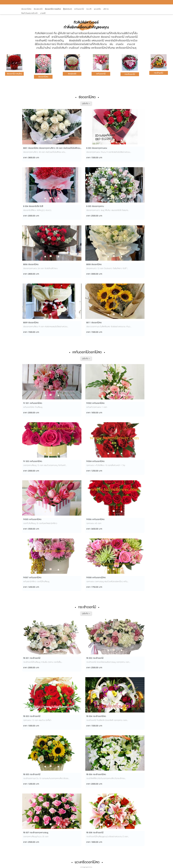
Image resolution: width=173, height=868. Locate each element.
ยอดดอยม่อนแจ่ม (30, 799)
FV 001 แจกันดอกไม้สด (31, 283)
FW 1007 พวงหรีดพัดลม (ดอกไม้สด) (103, 742)
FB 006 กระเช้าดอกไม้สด (65, 473)
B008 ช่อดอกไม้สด (63, 204)
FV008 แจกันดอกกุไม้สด (131, 339)
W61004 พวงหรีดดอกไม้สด (100, 552)
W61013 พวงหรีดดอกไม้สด (100, 608)
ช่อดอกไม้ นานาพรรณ (32, 818)
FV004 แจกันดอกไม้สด (130, 283)
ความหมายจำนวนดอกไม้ (33, 838)
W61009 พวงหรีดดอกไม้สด (133, 552)
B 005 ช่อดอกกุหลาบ (130, 148)
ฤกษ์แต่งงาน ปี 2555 (31, 809)
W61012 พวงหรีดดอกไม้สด (67, 608)
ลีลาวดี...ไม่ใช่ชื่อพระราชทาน (34, 814)
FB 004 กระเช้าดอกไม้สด (131, 417)
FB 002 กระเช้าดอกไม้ (64, 417)
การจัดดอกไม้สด (30, 833)
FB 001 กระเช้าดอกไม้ (31, 417)
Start (94, 866)
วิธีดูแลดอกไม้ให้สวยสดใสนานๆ (35, 780)
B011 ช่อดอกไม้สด (129, 204)
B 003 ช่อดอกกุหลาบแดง (65, 148)
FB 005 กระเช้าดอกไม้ (31, 473)
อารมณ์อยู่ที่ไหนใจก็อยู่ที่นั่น (34, 784)
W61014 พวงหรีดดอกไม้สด (133, 608)
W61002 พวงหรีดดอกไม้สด (34, 552)
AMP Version (86, 860)
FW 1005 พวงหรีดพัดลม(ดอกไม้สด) (37, 742)
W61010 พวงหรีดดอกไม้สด (34, 608)
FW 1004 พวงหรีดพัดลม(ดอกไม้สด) (136, 686)
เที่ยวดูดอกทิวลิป (30, 848)
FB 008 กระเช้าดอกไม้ (130, 473)
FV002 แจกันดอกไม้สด (64, 283)
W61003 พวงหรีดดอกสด (66, 552)
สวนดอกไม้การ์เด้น (31, 804)
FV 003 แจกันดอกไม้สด (98, 283)
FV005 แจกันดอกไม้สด (31, 339)
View (99, 866)
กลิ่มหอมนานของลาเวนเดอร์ (34, 828)
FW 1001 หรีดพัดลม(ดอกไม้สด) (35, 686)
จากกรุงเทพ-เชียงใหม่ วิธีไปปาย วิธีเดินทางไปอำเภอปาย (44, 794)
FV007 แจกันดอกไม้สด (97, 339)
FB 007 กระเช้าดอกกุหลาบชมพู (101, 473)
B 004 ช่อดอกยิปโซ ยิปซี (98, 148)
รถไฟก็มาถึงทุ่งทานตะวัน (33, 789)
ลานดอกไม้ (28, 823)
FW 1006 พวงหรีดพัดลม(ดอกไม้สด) (70, 742)
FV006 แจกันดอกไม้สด (64, 339)
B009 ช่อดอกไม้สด (96, 204)
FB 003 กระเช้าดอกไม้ (97, 417)
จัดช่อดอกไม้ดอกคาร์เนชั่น (33, 843)
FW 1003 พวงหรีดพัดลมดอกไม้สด (102, 686)
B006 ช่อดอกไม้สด (30, 204)
